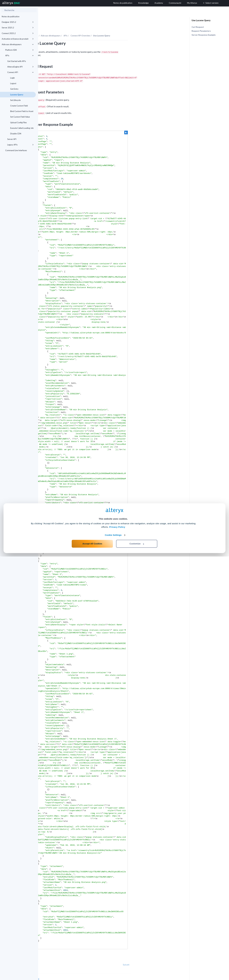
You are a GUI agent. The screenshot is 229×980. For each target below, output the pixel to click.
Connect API (20, 72)
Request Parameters (201, 31)
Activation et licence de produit (18, 39)
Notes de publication (11, 16)
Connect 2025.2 (18, 33)
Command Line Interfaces (16, 150)
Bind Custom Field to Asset (22, 111)
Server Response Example (204, 35)
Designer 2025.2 (18, 22)
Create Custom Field (19, 106)
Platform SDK (19, 50)
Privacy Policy (117, 950)
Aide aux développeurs (18, 44)
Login (12, 78)
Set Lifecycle (15, 100)
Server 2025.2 (18, 28)
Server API (12, 139)
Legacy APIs (20, 145)
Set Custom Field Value (20, 117)
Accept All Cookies (92, 967)
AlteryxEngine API (20, 67)
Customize (137, 967)
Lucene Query (17, 95)
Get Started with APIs (17, 61)
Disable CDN (16, 134)
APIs (19, 55)
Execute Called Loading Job (22, 128)
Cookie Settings (113, 958)
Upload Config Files (18, 122)
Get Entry (14, 89)
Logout (13, 83)
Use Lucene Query (201, 20)
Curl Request (198, 27)
